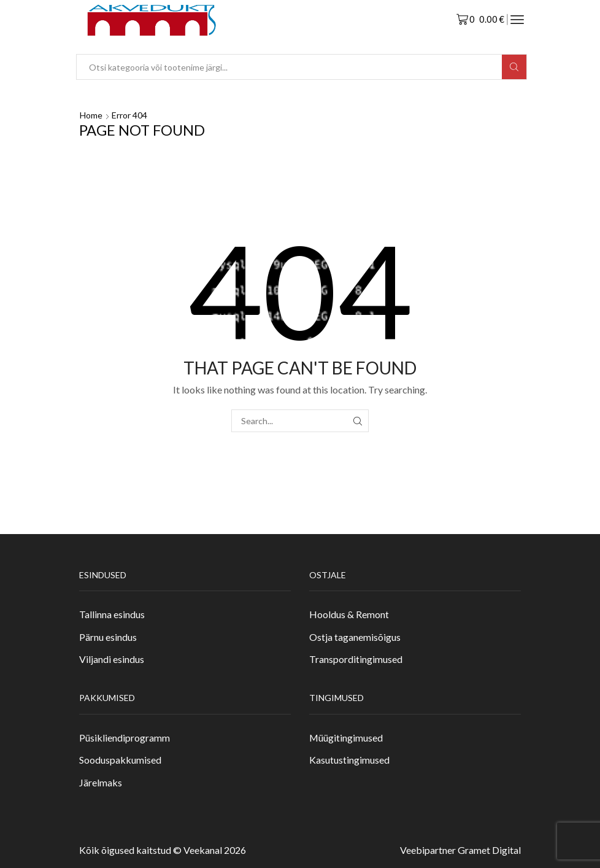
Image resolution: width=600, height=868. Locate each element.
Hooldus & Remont (349, 614)
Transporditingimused (356, 659)
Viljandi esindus (112, 659)
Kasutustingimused (349, 760)
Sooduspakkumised (120, 760)
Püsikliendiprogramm (125, 738)
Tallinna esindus (112, 614)
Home (91, 115)
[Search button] (514, 67)
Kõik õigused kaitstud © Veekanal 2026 (163, 850)
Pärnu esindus (108, 637)
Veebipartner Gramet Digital (460, 850)
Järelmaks (101, 782)
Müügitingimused (346, 738)
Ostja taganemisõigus (355, 637)
